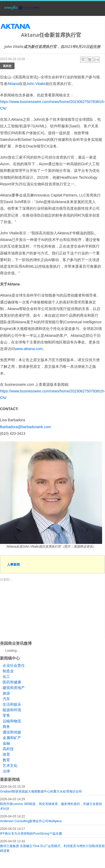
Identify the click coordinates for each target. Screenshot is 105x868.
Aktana (13, 84)
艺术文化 (10, 766)
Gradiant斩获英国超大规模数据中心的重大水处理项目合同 (41, 791)
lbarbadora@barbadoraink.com (25, 427)
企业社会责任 (14, 665)
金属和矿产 (12, 738)
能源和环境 (12, 710)
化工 (6, 677)
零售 (6, 715)
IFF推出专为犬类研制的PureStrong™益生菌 (31, 834)
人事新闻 (13, 564)
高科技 (7, 66)
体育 (6, 754)
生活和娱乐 (12, 704)
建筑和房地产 (14, 688)
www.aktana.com (29, 349)
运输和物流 (12, 721)
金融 (6, 743)
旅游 (6, 693)
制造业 (8, 671)
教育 (6, 760)
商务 (6, 727)
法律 (6, 771)
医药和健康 (12, 682)
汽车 (6, 699)
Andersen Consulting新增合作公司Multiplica (31, 821)
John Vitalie (36, 84)
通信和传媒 (12, 732)
